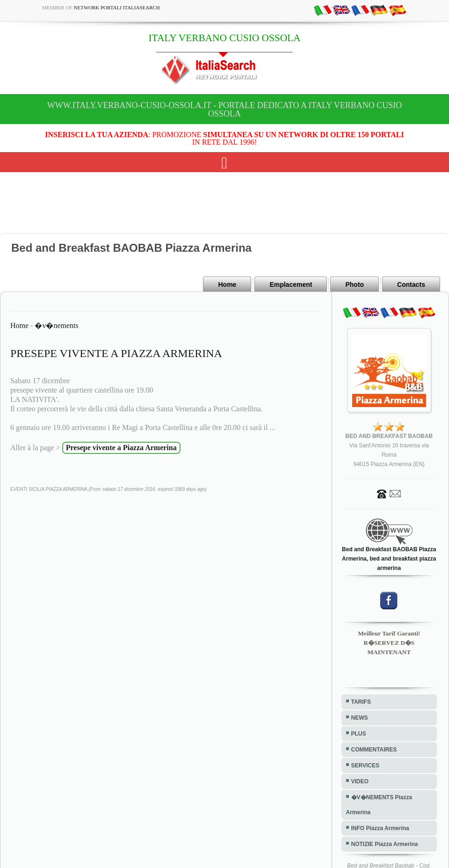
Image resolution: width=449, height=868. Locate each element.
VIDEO (360, 781)
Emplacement (291, 284)
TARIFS (361, 702)
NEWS (360, 718)
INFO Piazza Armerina (380, 828)
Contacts (411, 284)
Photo (355, 284)
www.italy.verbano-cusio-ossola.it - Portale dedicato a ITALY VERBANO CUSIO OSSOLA (224, 109)
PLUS (359, 734)
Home (227, 284)
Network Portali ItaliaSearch (117, 7)
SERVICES (365, 766)
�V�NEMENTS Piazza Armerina (379, 805)
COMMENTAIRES (374, 750)
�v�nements (56, 325)
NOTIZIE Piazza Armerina (385, 844)
